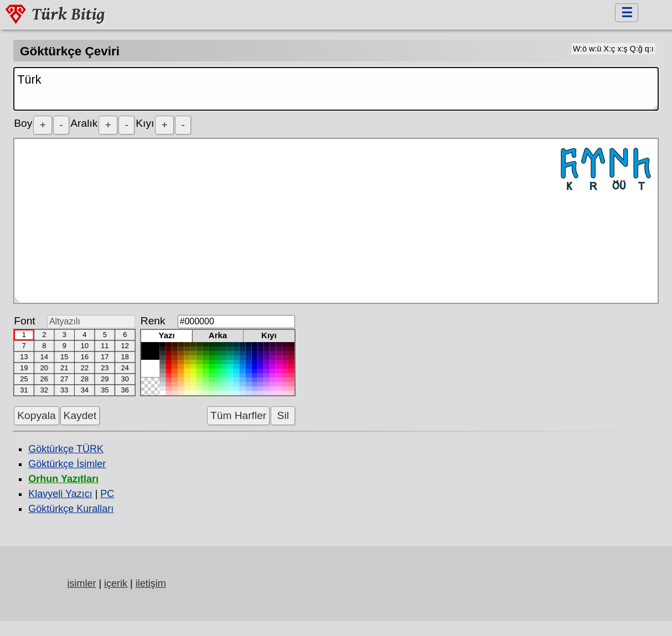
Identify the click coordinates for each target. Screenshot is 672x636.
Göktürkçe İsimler (67, 464)
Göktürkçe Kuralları (71, 509)
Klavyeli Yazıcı (60, 494)
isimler (81, 583)
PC (107, 494)
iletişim (151, 583)
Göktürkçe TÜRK (66, 449)
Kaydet (80, 415)
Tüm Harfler (238, 415)
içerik (116, 583)
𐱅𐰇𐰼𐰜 (336, 221)
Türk (336, 89)
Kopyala (36, 415)
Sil (283, 415)
